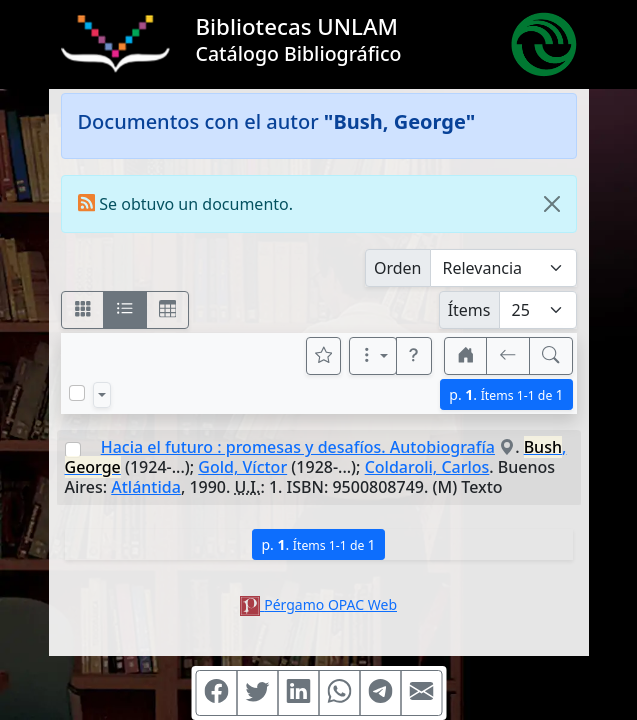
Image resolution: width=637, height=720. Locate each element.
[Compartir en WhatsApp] (339, 693)
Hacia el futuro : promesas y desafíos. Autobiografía (298, 447)
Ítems (469, 310)
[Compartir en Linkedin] (298, 693)
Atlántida (146, 487)
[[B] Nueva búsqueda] (551, 356)
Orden (398, 268)
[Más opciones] (373, 356)
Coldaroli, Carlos (427, 467)
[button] (414, 356)
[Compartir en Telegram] (380, 693)
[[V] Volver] (508, 356)
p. (506, 394)
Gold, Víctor (242, 467)
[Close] (552, 204)
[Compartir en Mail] (421, 693)
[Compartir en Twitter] (257, 693)
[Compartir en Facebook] (216, 693)
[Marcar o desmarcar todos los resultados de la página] (77, 393)
